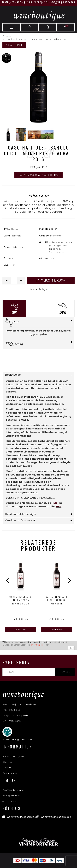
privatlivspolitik (38, 645)
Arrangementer (11, 796)
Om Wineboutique (13, 790)
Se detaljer (21, 630)
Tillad (71, 648)
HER (54, 503)
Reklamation (10, 773)
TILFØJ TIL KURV (51, 281)
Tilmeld (65, 672)
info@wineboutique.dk (15, 715)
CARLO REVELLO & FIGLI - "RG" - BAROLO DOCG (21, 600)
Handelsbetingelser (13, 756)
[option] (21, 595)
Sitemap (7, 762)
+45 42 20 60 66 (11, 710)
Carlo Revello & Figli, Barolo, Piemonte (57, 600)
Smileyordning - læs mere (17, 739)
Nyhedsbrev (16, 662)
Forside (7, 36)
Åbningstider (10, 801)
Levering (7, 767)
